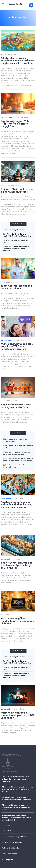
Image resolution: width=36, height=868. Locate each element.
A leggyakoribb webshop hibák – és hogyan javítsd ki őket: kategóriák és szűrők (16, 807)
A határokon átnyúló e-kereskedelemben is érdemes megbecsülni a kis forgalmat (17, 60)
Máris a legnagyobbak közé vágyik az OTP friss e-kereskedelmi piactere (17, 346)
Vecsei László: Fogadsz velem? (14, 230)
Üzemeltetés (7, 498)
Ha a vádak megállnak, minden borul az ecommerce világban (17, 621)
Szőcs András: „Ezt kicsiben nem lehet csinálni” (16, 287)
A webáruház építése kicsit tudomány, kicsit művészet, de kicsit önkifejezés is (16, 504)
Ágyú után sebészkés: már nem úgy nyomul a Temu (16, 406)
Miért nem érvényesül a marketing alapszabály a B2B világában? (18, 715)
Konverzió (6, 559)
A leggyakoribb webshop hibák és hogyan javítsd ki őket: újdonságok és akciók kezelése (18, 789)
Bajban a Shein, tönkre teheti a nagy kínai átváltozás (18, 190)
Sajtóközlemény (8, 118)
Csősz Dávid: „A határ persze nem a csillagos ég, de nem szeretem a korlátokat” (16, 249)
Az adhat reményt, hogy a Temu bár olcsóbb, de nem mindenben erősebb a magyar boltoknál (16, 818)
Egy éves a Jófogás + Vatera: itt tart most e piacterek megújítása (17, 123)
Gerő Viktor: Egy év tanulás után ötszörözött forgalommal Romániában (16, 798)
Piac (3, 55)
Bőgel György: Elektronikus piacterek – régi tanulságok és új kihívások (17, 565)
